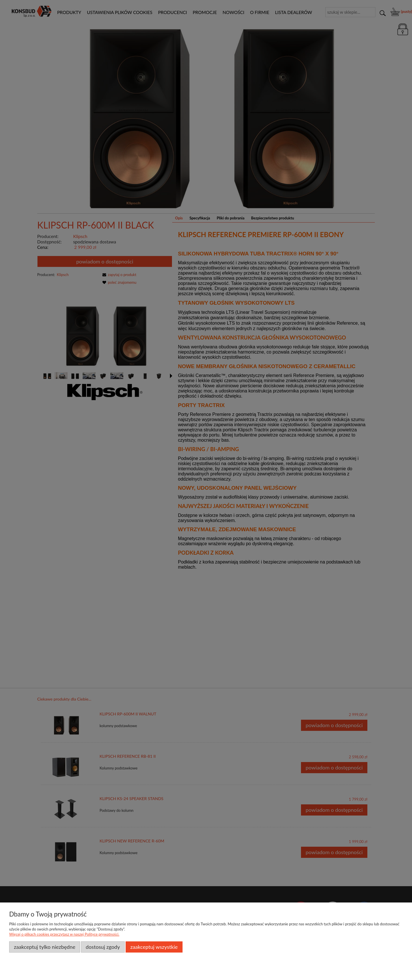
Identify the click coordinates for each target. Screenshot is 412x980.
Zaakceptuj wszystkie (154, 947)
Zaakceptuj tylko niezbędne (44, 947)
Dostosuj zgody (103, 947)
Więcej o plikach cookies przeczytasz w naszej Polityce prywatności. (64, 934)
